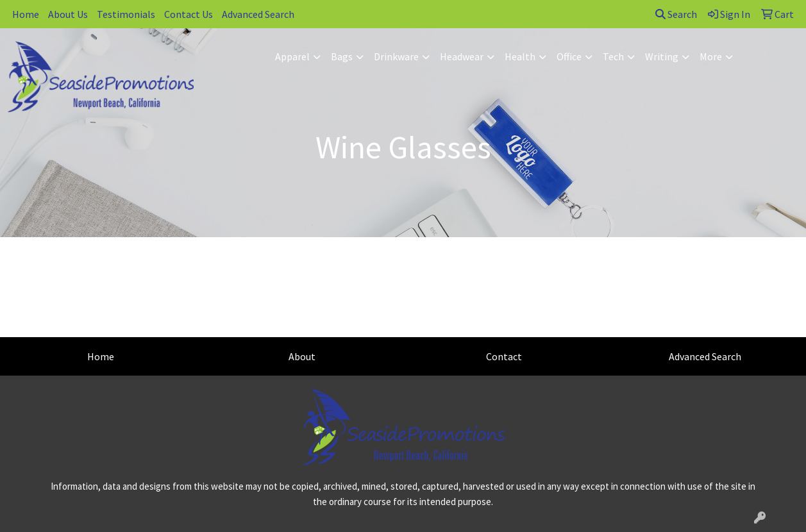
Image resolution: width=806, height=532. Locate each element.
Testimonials (126, 14)
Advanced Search (258, 14)
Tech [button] (613, 56)
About (302, 356)
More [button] (711, 56)
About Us (68, 14)
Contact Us (189, 14)
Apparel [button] (292, 56)
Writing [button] (662, 56)
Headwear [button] (462, 56)
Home (26, 14)
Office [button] (569, 56)
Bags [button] (342, 56)
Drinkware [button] (396, 56)
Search (676, 14)
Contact (504, 356)
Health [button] (520, 56)
